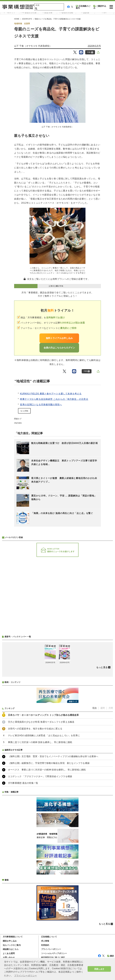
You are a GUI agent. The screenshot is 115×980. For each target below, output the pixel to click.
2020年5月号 (94, 46)
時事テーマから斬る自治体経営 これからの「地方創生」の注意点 (54, 399)
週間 (103, 708)
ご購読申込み (100, 7)
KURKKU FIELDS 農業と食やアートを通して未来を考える (51, 394)
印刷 (90, 52)
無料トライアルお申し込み (59, 338)
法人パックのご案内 (12, 945)
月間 (111, 708)
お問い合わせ (9, 957)
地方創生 (19, 423)
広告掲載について (49, 937)
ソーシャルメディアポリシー (54, 953)
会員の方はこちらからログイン (59, 348)
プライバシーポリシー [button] (25, 976)
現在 (95, 708)
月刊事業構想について (13, 937)
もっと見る (24, 411)
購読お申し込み (10, 941)
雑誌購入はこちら (11, 949)
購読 (111, 956)
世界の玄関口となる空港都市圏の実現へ (41, 405)
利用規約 (45, 945)
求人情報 (45, 941)
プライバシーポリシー (51, 949)
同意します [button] (99, 969)
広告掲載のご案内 (83, 7)
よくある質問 (9, 953)
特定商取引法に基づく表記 (53, 957)
